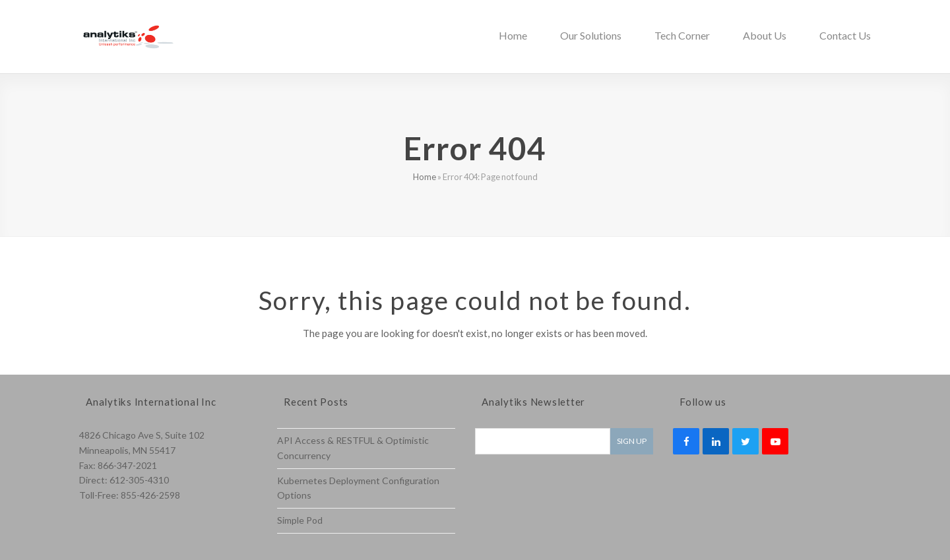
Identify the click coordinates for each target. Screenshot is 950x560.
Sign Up (632, 441)
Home (425, 177)
